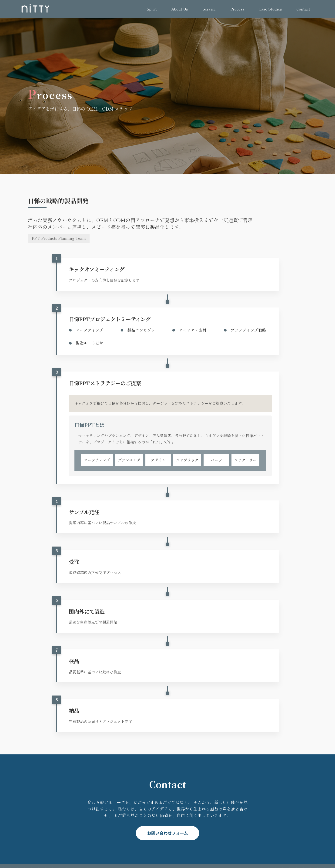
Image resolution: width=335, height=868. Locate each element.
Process (237, 9)
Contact (303, 9)
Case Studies (270, 9)
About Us (180, 9)
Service (209, 9)
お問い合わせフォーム (167, 833)
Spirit (152, 9)
